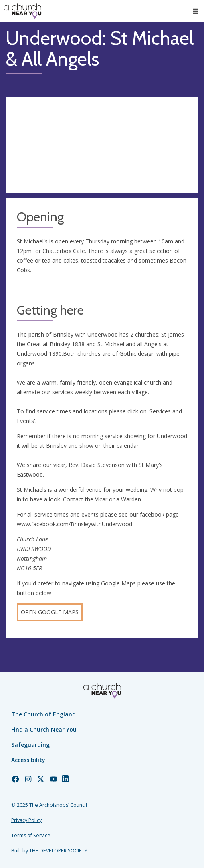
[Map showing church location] (102, 145)
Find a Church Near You (44, 729)
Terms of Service (31, 835)
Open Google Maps (50, 612)
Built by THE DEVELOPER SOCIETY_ (50, 851)
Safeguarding (30, 745)
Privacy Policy (26, 820)
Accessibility (28, 760)
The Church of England (43, 714)
